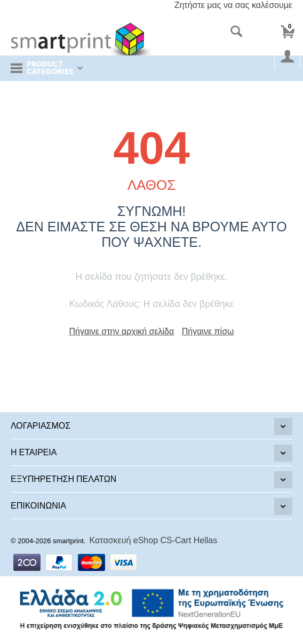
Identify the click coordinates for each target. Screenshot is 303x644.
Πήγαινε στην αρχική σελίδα (122, 331)
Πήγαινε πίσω (208, 331)
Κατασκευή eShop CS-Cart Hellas (154, 540)
